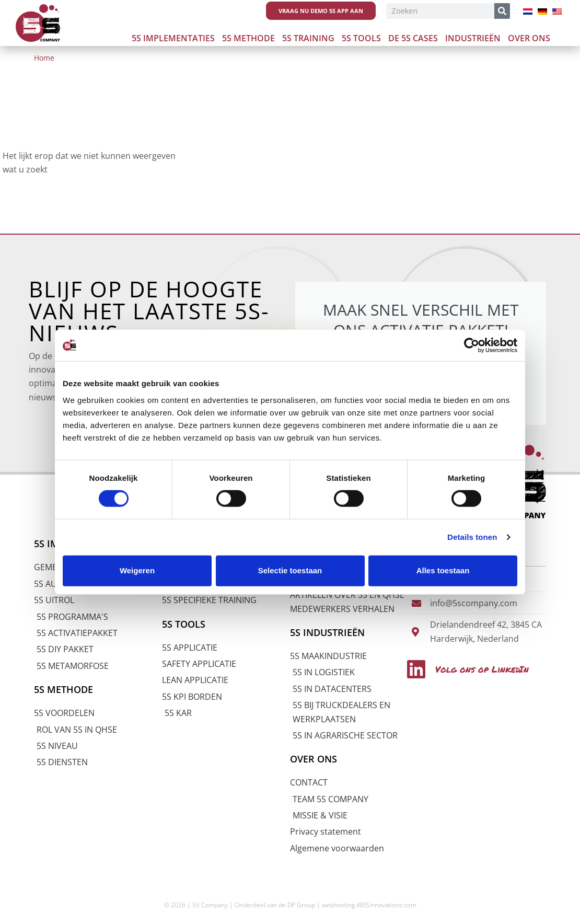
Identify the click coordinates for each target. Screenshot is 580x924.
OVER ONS (315, 759)
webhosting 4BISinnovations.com (369, 905)
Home (44, 58)
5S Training (308, 38)
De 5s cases (413, 38)
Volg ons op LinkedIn (478, 667)
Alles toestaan (443, 570)
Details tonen (472, 537)
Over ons (529, 38)
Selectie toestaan (290, 570)
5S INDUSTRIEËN (329, 632)
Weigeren (137, 570)
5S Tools (361, 38)
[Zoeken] (502, 11)
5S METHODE (65, 689)
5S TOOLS (185, 623)
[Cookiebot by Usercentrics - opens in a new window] (472, 345)
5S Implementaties (173, 38)
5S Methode (248, 38)
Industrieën (473, 38)
